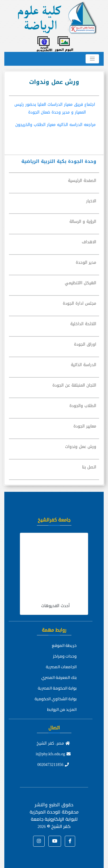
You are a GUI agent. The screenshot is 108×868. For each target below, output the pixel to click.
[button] (70, 841)
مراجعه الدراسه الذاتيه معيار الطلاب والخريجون (55, 125)
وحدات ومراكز (65, 656)
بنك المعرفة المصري (59, 677)
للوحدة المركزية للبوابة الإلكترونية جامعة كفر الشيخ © (54, 819)
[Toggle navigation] (92, 59)
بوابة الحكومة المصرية (57, 688)
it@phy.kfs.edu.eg (53, 754)
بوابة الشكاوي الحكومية (56, 699)
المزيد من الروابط (62, 709)
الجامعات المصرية (61, 667)
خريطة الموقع (64, 645)
